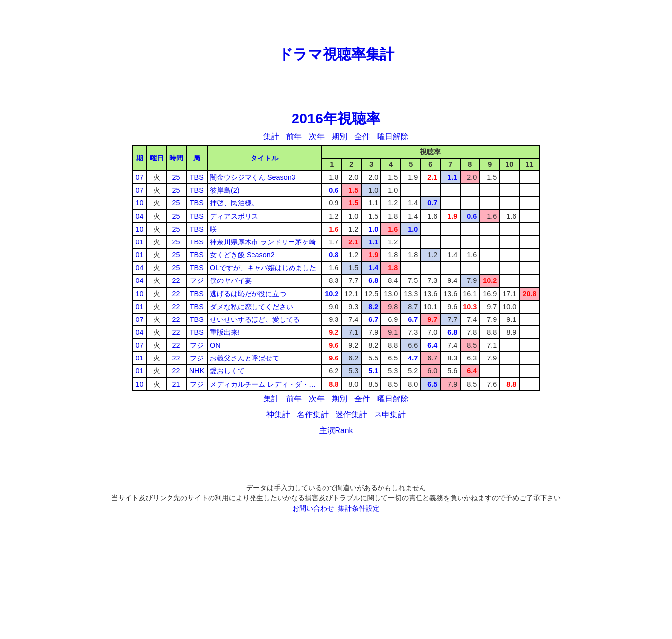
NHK (197, 371)
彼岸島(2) (225, 190)
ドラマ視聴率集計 (336, 54)
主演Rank (336, 430)
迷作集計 (351, 415)
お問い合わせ (313, 508)
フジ (197, 280)
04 (140, 216)
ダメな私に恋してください (252, 307)
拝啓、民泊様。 (234, 203)
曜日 (157, 158)
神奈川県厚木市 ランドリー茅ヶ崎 (263, 242)
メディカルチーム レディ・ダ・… (263, 384)
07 (140, 177)
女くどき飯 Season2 (242, 255)
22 (176, 280)
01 (140, 242)
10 (140, 203)
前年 (294, 137)
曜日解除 (393, 137)
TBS (197, 177)
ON (215, 345)
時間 (176, 158)
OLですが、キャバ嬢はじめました (263, 268)
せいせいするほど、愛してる (255, 319)
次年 (317, 137)
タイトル (264, 158)
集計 (271, 137)
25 (176, 177)
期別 (339, 137)
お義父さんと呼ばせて (245, 358)
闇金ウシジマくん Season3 (253, 177)
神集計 (278, 415)
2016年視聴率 (336, 119)
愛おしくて (227, 371)
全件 (362, 137)
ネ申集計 (390, 415)
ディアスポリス (234, 216)
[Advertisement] (336, 22)
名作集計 (313, 415)
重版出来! (225, 332)
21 (176, 384)
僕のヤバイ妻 (231, 280)
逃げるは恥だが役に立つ (248, 294)
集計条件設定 (359, 508)
